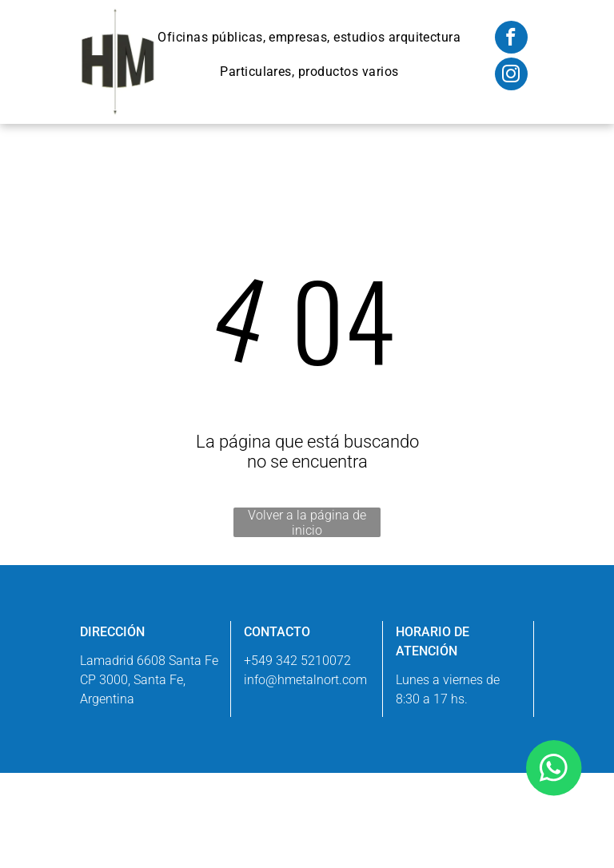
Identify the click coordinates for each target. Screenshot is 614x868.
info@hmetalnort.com (305, 680)
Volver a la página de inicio (307, 522)
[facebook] (511, 39)
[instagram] (511, 76)
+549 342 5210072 (297, 661)
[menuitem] (309, 37)
